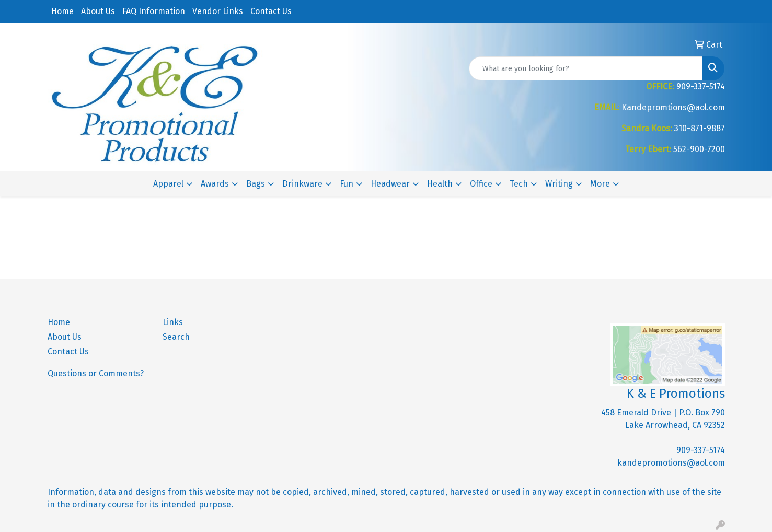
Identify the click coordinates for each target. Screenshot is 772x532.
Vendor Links (218, 11)
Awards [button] (215, 184)
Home (62, 11)
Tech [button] (519, 184)
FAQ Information (154, 11)
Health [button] (440, 184)
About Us (98, 11)
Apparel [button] (168, 184)
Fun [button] (347, 184)
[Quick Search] (586, 68)
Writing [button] (559, 184)
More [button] (600, 184)
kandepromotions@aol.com (671, 463)
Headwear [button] (390, 184)
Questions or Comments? (96, 373)
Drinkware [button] (302, 184)
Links (173, 322)
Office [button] (481, 184)
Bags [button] (256, 184)
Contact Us (271, 11)
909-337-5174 (701, 450)
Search (176, 337)
